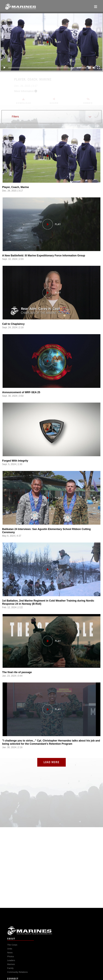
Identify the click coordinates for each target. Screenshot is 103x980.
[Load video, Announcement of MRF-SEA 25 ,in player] (51, 375)
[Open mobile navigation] (96, 7)
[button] (51, 42)
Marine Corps (51, 936)
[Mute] (94, 68)
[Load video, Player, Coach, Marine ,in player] (51, 170)
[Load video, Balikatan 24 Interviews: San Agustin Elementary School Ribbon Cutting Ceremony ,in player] (51, 512)
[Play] (4, 68)
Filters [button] (15, 117)
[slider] (41, 68)
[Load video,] (51, 723)
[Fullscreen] (99, 68)
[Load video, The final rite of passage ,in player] (51, 655)
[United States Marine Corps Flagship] (20, 7)
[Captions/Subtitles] (89, 68)
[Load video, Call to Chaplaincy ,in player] (51, 307)
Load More (51, 762)
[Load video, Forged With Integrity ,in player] (51, 443)
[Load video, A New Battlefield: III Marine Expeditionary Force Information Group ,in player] (51, 238)
